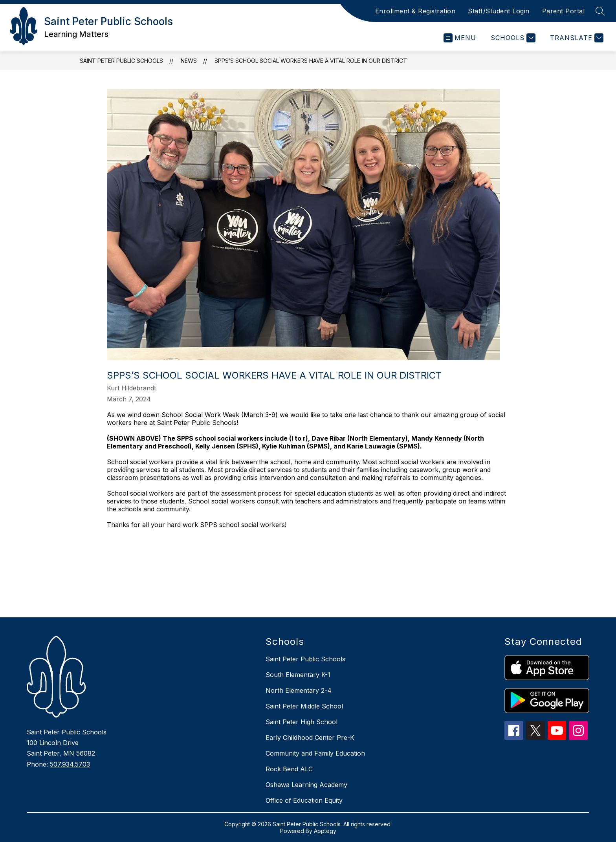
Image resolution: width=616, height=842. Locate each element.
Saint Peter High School (302, 722)
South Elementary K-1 (298, 675)
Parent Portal (564, 11)
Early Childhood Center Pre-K (310, 738)
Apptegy (325, 831)
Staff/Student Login (499, 11)
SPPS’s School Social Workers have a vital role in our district (311, 61)
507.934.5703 (70, 764)
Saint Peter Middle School (304, 706)
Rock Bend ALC (289, 769)
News (189, 61)
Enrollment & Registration (415, 11)
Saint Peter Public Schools (121, 61)
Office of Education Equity (304, 800)
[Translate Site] (576, 38)
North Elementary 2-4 (299, 690)
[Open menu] (460, 38)
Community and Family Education (315, 753)
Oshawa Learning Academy (306, 785)
